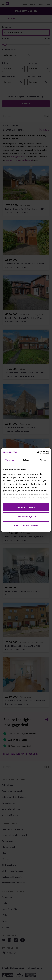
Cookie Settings (26, 516)
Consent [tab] (9, 460)
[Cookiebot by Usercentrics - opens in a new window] (37, 452)
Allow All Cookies (26, 507)
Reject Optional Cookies (26, 525)
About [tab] (43, 460)
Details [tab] (26, 460)
